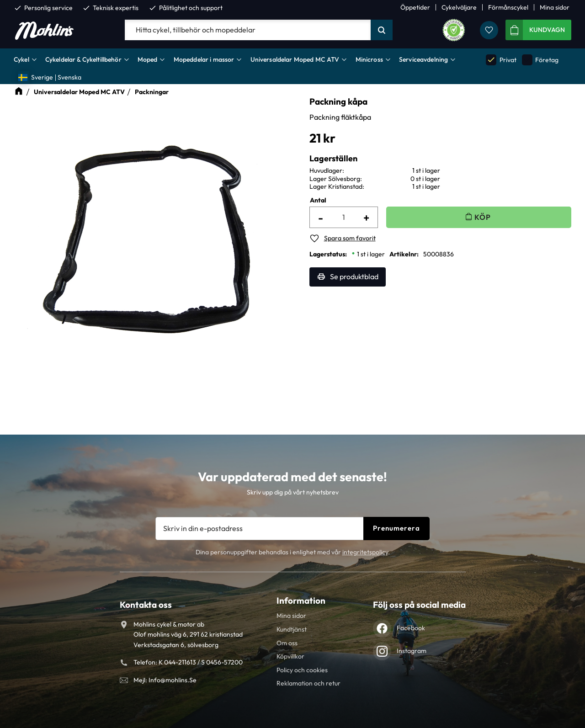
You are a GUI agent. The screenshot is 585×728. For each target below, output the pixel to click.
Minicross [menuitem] (369, 59)
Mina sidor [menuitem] (555, 7)
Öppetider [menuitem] (415, 7)
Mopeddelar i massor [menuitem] (204, 59)
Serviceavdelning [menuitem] (423, 59)
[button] (489, 30)
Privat (501, 60)
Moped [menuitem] (148, 59)
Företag (540, 60)
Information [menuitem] (301, 600)
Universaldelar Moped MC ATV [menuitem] (295, 59)
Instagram (412, 651)
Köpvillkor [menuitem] (290, 656)
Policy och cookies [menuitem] (302, 670)
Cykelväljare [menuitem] (459, 7)
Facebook (411, 628)
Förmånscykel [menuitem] (508, 7)
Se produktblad (354, 276)
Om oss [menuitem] (287, 643)
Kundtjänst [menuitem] (292, 629)
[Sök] (382, 30)
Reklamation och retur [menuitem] (308, 683)
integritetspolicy (365, 552)
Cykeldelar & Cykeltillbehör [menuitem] (83, 59)
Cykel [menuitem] (21, 59)
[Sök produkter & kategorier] (248, 30)
